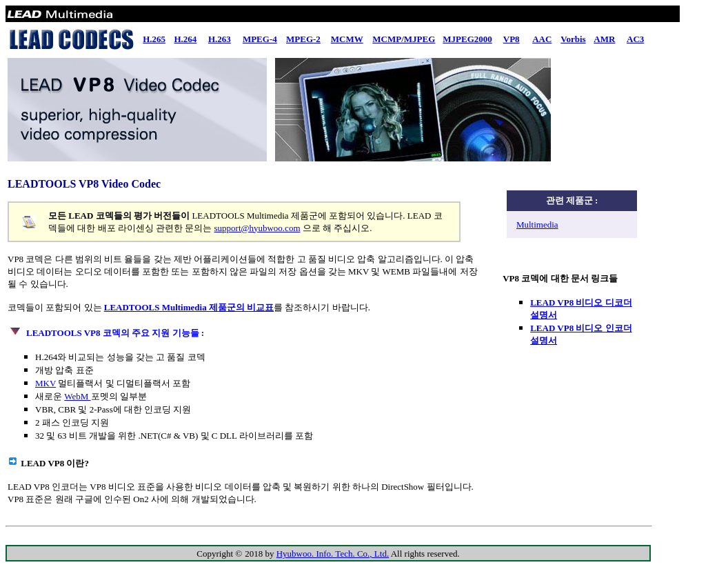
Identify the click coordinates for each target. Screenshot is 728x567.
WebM (77, 396)
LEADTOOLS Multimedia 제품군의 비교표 (189, 307)
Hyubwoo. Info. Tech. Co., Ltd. (333, 554)
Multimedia (537, 225)
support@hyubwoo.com (257, 228)
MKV (45, 383)
